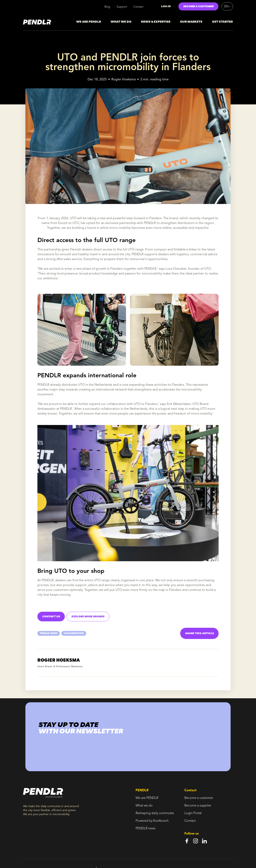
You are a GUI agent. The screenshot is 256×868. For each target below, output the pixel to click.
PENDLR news (145, 829)
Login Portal (193, 813)
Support (122, 7)
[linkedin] (204, 841)
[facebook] (187, 841)
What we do (144, 806)
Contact (138, 7)
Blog (107, 7)
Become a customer (199, 798)
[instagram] (196, 841)
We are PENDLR (147, 798)
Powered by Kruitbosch (152, 821)
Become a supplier (198, 806)
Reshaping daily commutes (155, 813)
